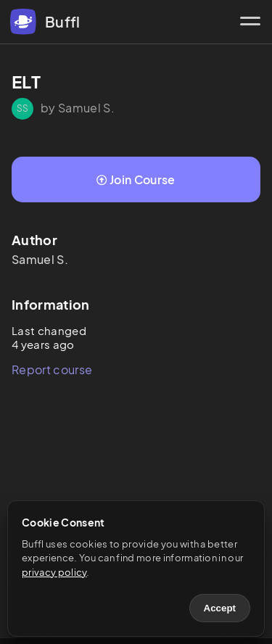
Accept (220, 608)
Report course (52, 370)
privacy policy (54, 572)
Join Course (136, 179)
